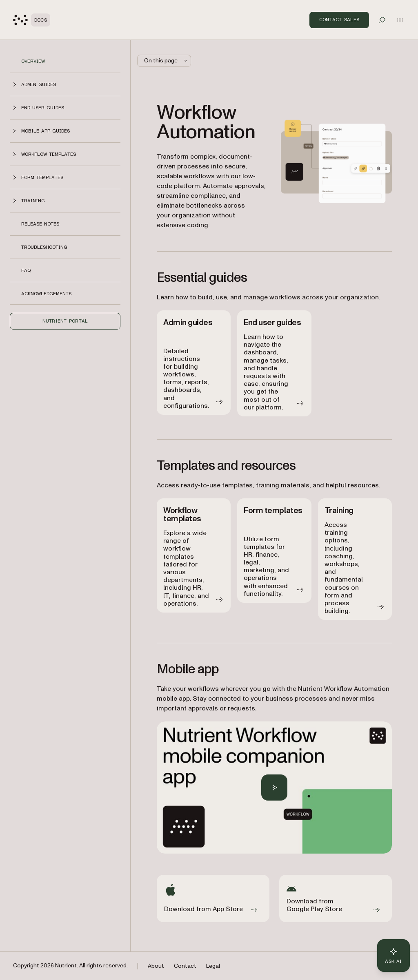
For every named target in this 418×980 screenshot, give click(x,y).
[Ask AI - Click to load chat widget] (394, 956)
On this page (167, 61)
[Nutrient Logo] (32, 20)
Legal (213, 966)
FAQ (26, 270)
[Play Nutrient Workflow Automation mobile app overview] (274, 788)
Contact (185, 966)
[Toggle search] (382, 20)
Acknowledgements (46, 294)
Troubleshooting (44, 247)
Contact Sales (339, 20)
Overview (33, 61)
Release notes (40, 224)
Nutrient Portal (65, 321)
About (156, 966)
